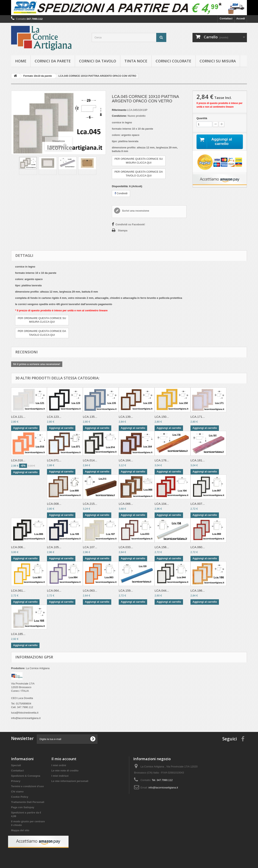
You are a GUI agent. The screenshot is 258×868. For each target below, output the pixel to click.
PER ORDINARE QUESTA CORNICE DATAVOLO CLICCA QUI (139, 174)
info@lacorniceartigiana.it (163, 788)
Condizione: (119, 116)
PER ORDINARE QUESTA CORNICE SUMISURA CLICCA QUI (139, 161)
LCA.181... (198, 460)
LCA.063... (90, 590)
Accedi (241, 18)
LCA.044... (162, 590)
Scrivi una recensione (135, 211)
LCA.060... (198, 547)
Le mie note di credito (65, 771)
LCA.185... (18, 634)
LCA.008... (54, 504)
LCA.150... (162, 417)
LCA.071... (54, 460)
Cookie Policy (20, 797)
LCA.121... (18, 417)
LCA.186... (198, 590)
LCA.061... (18, 590)
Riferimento (119, 110)
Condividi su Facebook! (130, 224)
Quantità (202, 118)
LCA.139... (126, 417)
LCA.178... (162, 460)
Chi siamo (17, 792)
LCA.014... (90, 460)
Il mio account (64, 759)
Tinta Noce (136, 61)
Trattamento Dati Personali (28, 802)
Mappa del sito (20, 830)
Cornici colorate (173, 61)
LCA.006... (18, 547)
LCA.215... (90, 504)
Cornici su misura (218, 61)
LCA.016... (18, 460)
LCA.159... (126, 590)
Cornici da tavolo (98, 61)
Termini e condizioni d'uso (27, 786)
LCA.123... (54, 417)
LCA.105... (54, 547)
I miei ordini (59, 765)
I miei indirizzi (60, 776)
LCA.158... (162, 547)
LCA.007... (198, 504)
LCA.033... (126, 547)
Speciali (16, 765)
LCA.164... (126, 460)
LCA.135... (90, 417)
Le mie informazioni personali (70, 781)
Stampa (123, 230)
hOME (21, 61)
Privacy (16, 781)
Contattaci (226, 18)
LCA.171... (198, 417)
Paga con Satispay (23, 807)
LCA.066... (126, 504)
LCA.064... (54, 590)
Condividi (121, 193)
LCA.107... (90, 547)
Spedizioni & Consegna (26, 776)
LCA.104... (162, 504)
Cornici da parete (53, 61)
